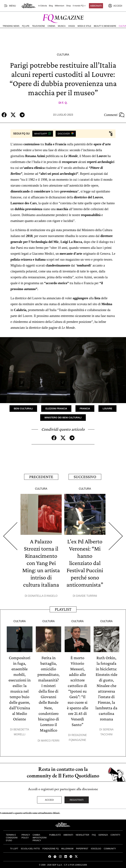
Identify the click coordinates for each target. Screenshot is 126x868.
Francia (85, 409)
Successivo (85, 477)
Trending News (11, 26)
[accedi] (115, 6)
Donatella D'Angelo (43, 596)
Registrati (77, 800)
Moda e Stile (84, 26)
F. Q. (65, 103)
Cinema (51, 26)
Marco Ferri (50, 741)
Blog (51, 6)
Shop (68, 6)
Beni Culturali (23, 409)
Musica (62, 26)
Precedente (41, 477)
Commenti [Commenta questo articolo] (114, 115)
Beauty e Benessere (105, 26)
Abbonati (96, 6)
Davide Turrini (87, 596)
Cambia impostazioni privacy (40, 838)
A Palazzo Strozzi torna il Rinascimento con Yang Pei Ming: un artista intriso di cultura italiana (41, 563)
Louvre (107, 409)
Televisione (38, 26)
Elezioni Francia (56, 409)
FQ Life (26, 26)
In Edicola (43, 6)
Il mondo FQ (79, 6)
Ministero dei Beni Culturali (63, 418)
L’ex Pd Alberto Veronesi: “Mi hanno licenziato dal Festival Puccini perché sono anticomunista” (85, 563)
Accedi (49, 800)
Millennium (59, 6)
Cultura (63, 55)
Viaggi (71, 26)
